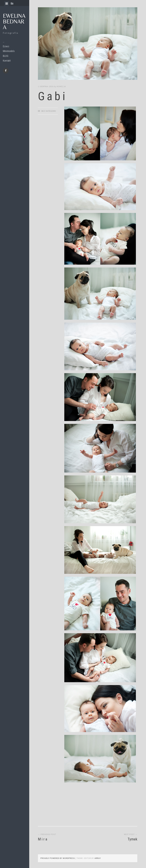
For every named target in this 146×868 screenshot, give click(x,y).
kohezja (61, 86)
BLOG (6, 56)
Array (98, 858)
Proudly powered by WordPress (58, 858)
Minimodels (9, 51)
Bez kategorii (49, 111)
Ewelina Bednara (14, 21)
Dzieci (6, 46)
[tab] (7, 4)
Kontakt (7, 61)
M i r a (43, 839)
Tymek (132, 839)
